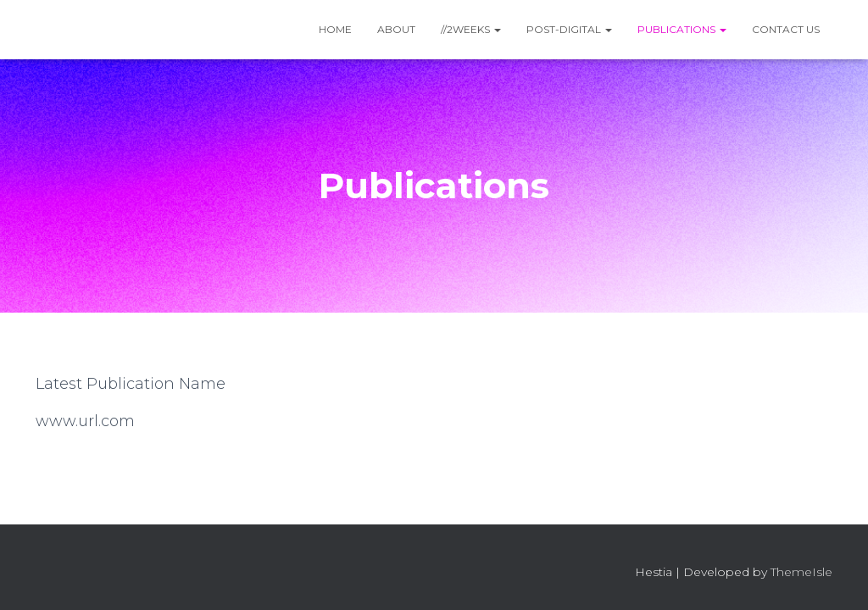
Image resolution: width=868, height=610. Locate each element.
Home (335, 29)
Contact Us (786, 29)
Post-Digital (569, 29)
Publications (682, 29)
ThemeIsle (801, 572)
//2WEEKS (471, 29)
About (396, 29)
